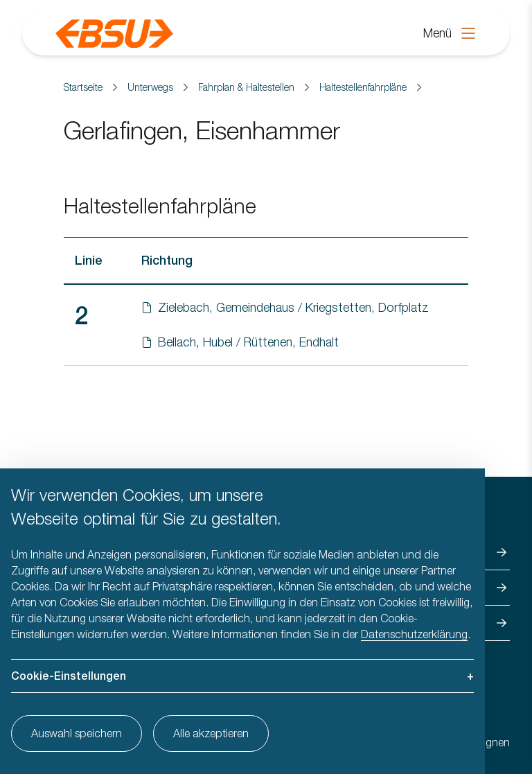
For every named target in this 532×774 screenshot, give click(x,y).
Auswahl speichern (77, 733)
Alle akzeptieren (211, 733)
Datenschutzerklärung (414, 634)
